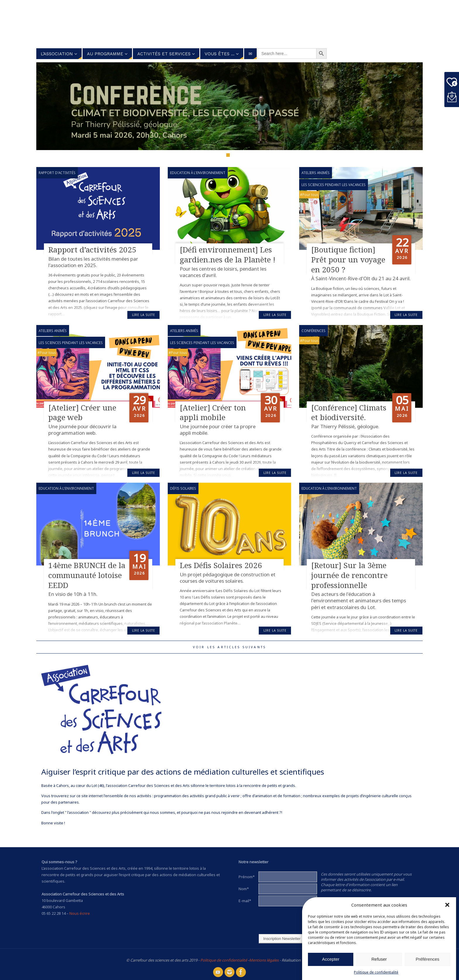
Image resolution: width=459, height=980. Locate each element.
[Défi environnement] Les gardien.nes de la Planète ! (228, 255)
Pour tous (310, 195)
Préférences (428, 959)
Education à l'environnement (198, 173)
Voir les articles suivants (229, 647)
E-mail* (245, 901)
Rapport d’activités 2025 (92, 250)
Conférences (314, 331)
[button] (447, 905)
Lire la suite (144, 315)
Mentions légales (264, 960)
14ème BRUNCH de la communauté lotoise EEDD (87, 575)
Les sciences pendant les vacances (334, 185)
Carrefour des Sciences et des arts (206, 23)
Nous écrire (80, 913)
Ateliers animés (316, 173)
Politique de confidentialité (376, 972)
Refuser (379, 959)
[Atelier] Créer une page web (82, 412)
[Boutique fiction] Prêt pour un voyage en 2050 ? (348, 259)
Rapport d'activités (57, 173)
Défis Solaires (183, 488)
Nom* (244, 889)
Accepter (331, 959)
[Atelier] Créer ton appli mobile (213, 412)
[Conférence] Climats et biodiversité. (349, 412)
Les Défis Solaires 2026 (221, 565)
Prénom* (247, 877)
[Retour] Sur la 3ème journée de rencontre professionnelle (349, 575)
